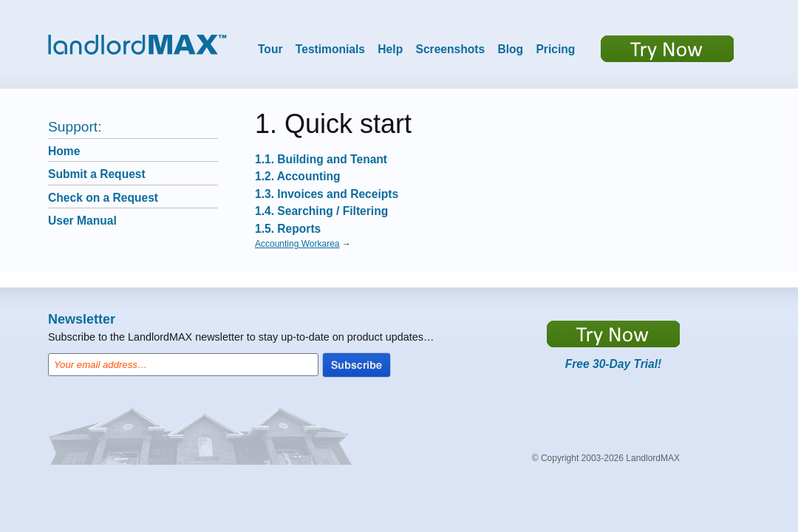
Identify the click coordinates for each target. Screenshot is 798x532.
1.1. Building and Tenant (321, 159)
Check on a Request (103, 198)
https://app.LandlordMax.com (613, 334)
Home (64, 151)
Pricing (555, 49)
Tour (270, 49)
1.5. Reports (288, 229)
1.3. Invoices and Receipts (327, 194)
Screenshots (451, 49)
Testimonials (330, 49)
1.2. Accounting (298, 176)
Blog (510, 49)
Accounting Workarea (297, 244)
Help (390, 49)
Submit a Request (97, 174)
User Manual (82, 221)
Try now (667, 49)
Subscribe (357, 365)
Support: (75, 127)
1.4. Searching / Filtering (321, 211)
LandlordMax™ (137, 45)
